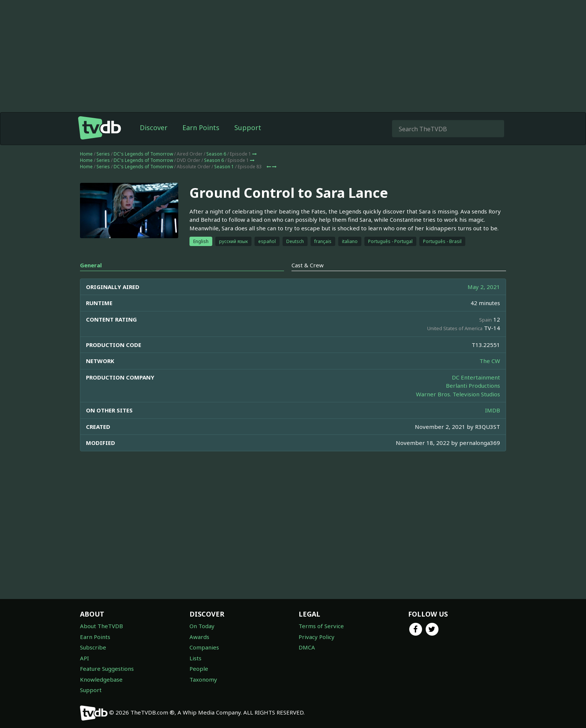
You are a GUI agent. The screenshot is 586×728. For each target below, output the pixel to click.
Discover (154, 128)
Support (248, 128)
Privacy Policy (317, 637)
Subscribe (93, 647)
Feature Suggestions (107, 669)
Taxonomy (203, 679)
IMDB (493, 410)
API (84, 658)
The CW (490, 361)
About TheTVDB (101, 626)
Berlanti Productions (473, 385)
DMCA (307, 647)
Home (86, 154)
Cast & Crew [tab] (308, 265)
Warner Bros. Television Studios (458, 394)
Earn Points (201, 128)
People (199, 669)
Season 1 (224, 167)
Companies (204, 647)
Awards (199, 637)
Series (103, 154)
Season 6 (216, 154)
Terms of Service (321, 626)
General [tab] (91, 265)
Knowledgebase (101, 679)
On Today (202, 626)
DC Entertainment (476, 377)
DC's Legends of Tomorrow (143, 154)
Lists (195, 658)
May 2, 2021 (484, 287)
